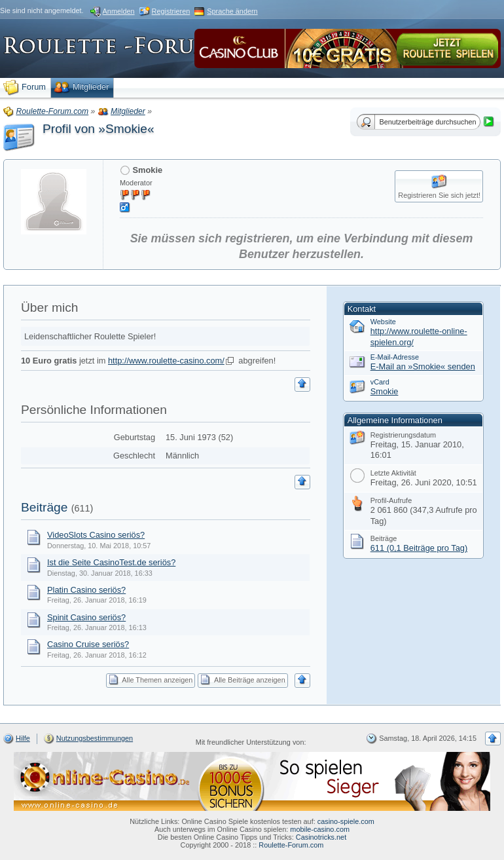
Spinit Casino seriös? (86, 617)
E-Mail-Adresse (395, 357)
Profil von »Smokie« (99, 129)
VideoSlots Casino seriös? (96, 535)
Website (383, 322)
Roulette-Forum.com (291, 845)
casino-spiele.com (346, 821)
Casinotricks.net (321, 837)
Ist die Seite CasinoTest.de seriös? (111, 562)
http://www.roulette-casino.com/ (166, 361)
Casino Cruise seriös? (88, 644)
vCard (380, 382)
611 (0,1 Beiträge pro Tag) (419, 548)
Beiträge (44, 507)
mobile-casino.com (320, 829)
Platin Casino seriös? (86, 590)
